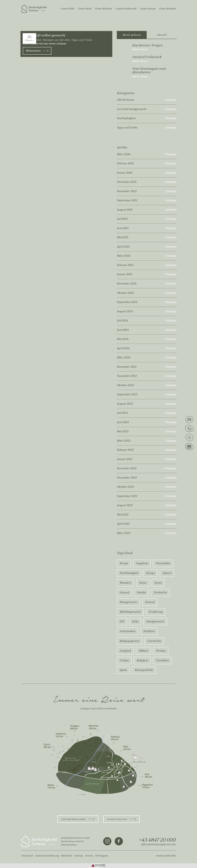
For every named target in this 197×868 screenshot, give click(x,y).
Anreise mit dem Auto (121, 819)
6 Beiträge (171, 524)
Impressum (27, 856)
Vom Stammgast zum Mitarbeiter (149, 70)
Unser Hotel (85, 9)
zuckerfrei (160, 593)
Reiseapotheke (144, 670)
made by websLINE (166, 856)
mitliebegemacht (130, 612)
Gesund (124, 593)
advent (167, 573)
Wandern (125, 583)
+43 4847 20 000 (157, 840)
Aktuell (162, 35)
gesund (150, 602)
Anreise (89, 856)
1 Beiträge (171, 128)
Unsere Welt (67, 9)
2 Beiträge (171, 109)
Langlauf (125, 651)
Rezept (124, 563)
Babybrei (142, 660)
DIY (122, 622)
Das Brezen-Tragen (147, 45)
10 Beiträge (170, 468)
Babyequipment (130, 641)
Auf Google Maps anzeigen (78, 819)
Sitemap (79, 856)
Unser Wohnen (103, 9)
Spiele (123, 670)
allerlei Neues (140, 49)
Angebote (142, 563)
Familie (141, 593)
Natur (143, 583)
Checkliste (162, 660)
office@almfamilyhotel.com (158, 844)
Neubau (161, 651)
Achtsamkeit (128, 631)
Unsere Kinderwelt (126, 9)
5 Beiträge (171, 100)
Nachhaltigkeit (129, 573)
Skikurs (143, 651)
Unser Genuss (148, 9)
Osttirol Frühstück (147, 57)
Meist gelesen (132, 35)
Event (158, 583)
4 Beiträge (171, 413)
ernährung (156, 612)
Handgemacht (155, 622)
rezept (150, 573)
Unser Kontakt (167, 9)
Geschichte (154, 641)
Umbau (124, 660)
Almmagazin (102, 856)
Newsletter (67, 856)
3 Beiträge (171, 173)
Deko (135, 622)
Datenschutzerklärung (47, 856)
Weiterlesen (37, 51)
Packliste (149, 631)
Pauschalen (163, 563)
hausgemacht (128, 602)
